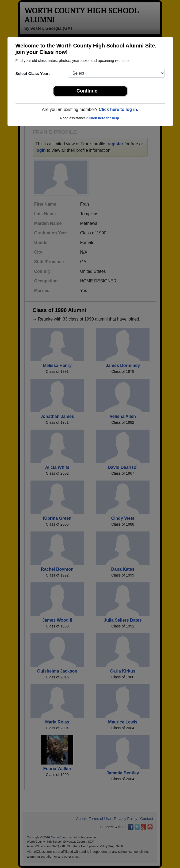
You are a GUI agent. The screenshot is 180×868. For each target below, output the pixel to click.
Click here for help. (104, 118)
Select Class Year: (33, 73)
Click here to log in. (118, 109)
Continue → (90, 91)
